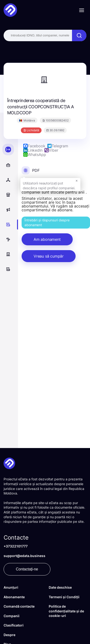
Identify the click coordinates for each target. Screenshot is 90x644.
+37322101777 (16, 546)
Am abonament (47, 239)
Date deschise (60, 587)
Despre (9, 635)
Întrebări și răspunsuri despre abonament (47, 222)
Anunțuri (11, 587)
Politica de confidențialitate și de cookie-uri (66, 611)
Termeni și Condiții (64, 597)
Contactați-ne (27, 569)
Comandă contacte (19, 606)
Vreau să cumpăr (49, 256)
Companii (12, 616)
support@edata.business (24, 556)
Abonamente (14, 597)
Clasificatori (14, 625)
